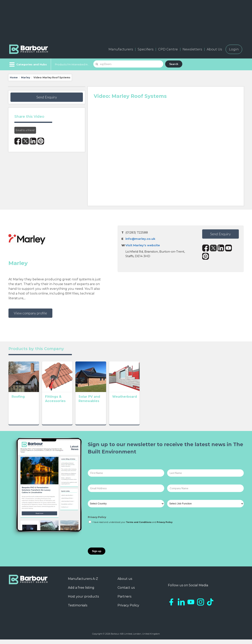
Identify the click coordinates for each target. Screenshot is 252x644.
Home (14, 77)
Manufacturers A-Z (83, 583)
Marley (26, 77)
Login (234, 49)
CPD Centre (168, 49)
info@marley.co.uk (140, 239)
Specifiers (145, 49)
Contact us (126, 592)
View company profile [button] (30, 313)
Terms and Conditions (139, 527)
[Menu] (28, 64)
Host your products (83, 601)
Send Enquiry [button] (47, 97)
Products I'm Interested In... (72, 64)
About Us (214, 49)
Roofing (18, 411)
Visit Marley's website (143, 245)
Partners (124, 601)
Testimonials (78, 610)
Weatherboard (167, 411)
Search (174, 64)
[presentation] (118, 540)
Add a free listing (81, 592)
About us (125, 583)
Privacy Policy (97, 521)
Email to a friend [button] (25, 130)
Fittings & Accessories (78, 411)
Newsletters (192, 49)
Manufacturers (121, 49)
